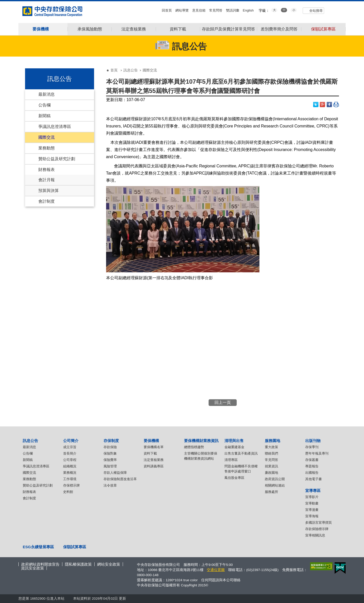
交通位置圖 (216, 570)
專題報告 (312, 466)
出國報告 (312, 473)
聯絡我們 (271, 453)
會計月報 (47, 180)
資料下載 (178, 29)
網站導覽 (182, 10)
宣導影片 (312, 497)
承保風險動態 (90, 29)
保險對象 (110, 453)
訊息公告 (131, 70)
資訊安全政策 (32, 568)
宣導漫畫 (312, 510)
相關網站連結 (275, 485)
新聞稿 (44, 116)
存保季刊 (312, 447)
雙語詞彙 (233, 10)
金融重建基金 (234, 447)
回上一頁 (223, 402)
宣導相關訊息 (315, 535)
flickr (339, 10)
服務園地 (272, 441)
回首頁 (167, 10)
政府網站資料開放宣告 (40, 564)
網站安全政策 (109, 564)
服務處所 (271, 492)
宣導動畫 (312, 503)
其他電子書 (314, 479)
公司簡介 (71, 441)
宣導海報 (312, 516)
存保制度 (111, 441)
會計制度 (47, 201)
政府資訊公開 (275, 479)
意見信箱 (199, 10)
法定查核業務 (134, 29)
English (248, 10)
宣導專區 (313, 491)
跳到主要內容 (3, 3)
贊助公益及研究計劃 (57, 159)
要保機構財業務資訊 (201, 441)
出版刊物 (313, 441)
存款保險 (110, 447)
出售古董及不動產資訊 (241, 453)
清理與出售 (234, 441)
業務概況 (70, 473)
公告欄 (44, 105)
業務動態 (47, 148)
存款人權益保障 (115, 473)
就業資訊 (271, 466)
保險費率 (110, 460)
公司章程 (70, 460)
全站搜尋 (316, 11)
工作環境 (70, 479)
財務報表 (47, 170)
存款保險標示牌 (317, 529)
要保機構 (151, 441)
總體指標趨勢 (194, 447)
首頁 (114, 70)
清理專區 (231, 460)
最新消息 (47, 94)
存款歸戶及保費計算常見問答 (229, 29)
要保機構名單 (154, 447)
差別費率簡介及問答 (279, 29)
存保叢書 (312, 460)
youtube (332, 10)
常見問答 (216, 10)
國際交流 (47, 137)
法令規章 (110, 485)
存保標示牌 (71, 485)
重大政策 (271, 447)
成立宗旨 (70, 447)
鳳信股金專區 (234, 478)
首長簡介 (70, 453)
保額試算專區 (323, 29)
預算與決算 (49, 191)
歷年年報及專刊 (317, 453)
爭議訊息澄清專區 (55, 127)
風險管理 (110, 466)
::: (2, 3)
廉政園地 (271, 473)
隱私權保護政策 (78, 564)
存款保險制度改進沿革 (120, 479)
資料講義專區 (154, 466)
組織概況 (70, 466)
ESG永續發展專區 (38, 547)
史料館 (68, 492)
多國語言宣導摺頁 (318, 523)
